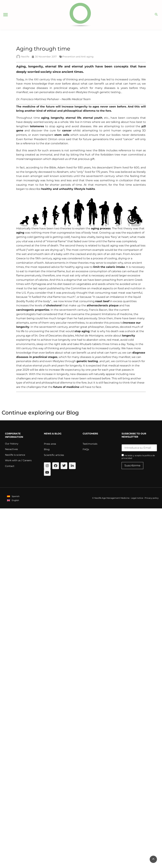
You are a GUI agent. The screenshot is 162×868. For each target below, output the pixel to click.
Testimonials (90, 444)
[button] (5, 15)
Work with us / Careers (18, 460)
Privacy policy (152, 498)
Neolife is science (15, 455)
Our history (12, 444)
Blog (47, 449)
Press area (50, 444)
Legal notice (137, 498)
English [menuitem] (15, 500)
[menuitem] (13, 496)
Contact (10, 466)
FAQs (86, 449)
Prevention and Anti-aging (78, 57)
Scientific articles (54, 455)
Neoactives (11, 449)
